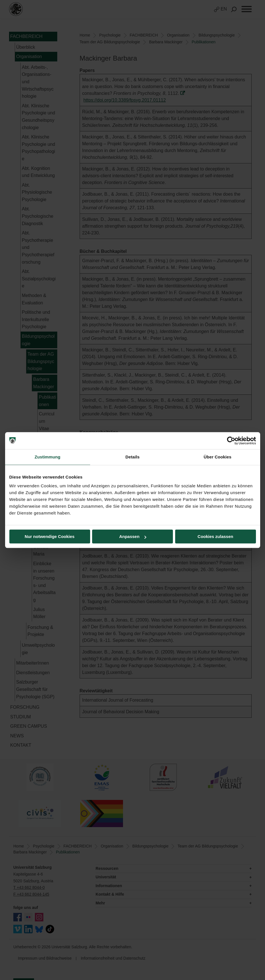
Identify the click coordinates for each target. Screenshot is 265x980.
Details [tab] (133, 457)
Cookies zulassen (215, 536)
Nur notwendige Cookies (50, 536)
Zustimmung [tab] (47, 457)
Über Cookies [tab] (218, 457)
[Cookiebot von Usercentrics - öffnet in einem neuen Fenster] (231, 441)
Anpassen (133, 536)
